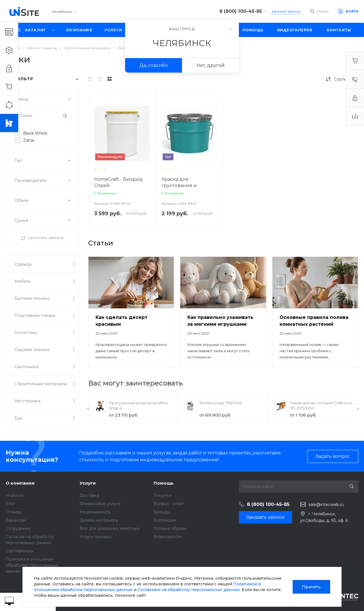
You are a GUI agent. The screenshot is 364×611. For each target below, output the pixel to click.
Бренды (162, 512)
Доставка (89, 495)
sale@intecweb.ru (326, 505)
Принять (311, 587)
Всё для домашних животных (110, 528)
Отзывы (13, 512)
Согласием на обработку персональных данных (189, 590)
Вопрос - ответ (169, 504)
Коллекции (165, 520)
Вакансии (16, 520)
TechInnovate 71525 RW (221, 403)
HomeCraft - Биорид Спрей (118, 182)
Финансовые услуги (100, 504)
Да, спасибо (154, 65)
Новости (15, 495)
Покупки (163, 495)
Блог (11, 504)
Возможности (168, 537)
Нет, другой (211, 65)
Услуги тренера (96, 537)
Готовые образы (170, 528)
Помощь (164, 483)
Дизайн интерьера (99, 520)
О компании (20, 483)
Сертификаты (19, 551)
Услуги (88, 483)
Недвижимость (95, 512)
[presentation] (88, 409)
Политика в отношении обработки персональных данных (32, 565)
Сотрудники (18, 528)
